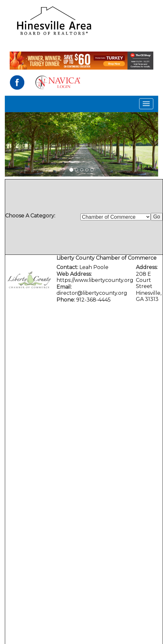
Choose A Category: (31, 216)
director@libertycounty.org (92, 293)
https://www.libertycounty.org (95, 280)
